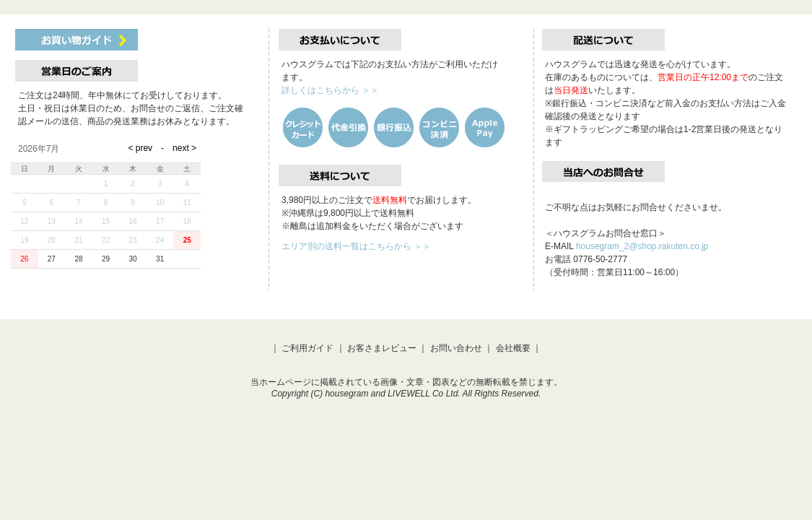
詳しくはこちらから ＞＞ (330, 90)
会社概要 (513, 348)
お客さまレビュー (382, 348)
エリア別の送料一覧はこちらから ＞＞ (356, 246)
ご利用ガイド (307, 348)
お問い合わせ (456, 348)
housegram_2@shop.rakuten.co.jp (642, 246)
